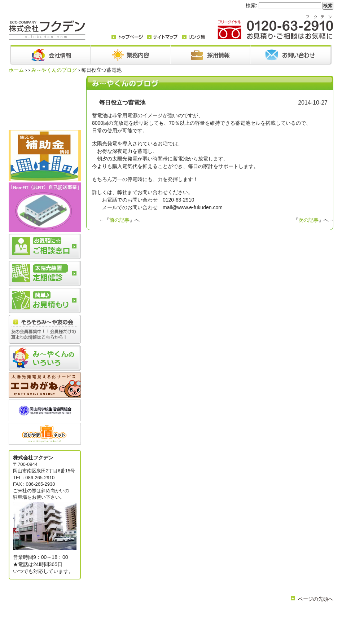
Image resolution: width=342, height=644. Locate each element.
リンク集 (169, 621)
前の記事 (119, 220)
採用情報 (236, 614)
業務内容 (162, 614)
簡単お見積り (143, 621)
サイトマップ (195, 621)
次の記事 (308, 220)
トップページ (115, 614)
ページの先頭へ (316, 599)
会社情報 (141, 614)
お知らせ (184, 614)
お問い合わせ (210, 614)
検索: (251, 5)
